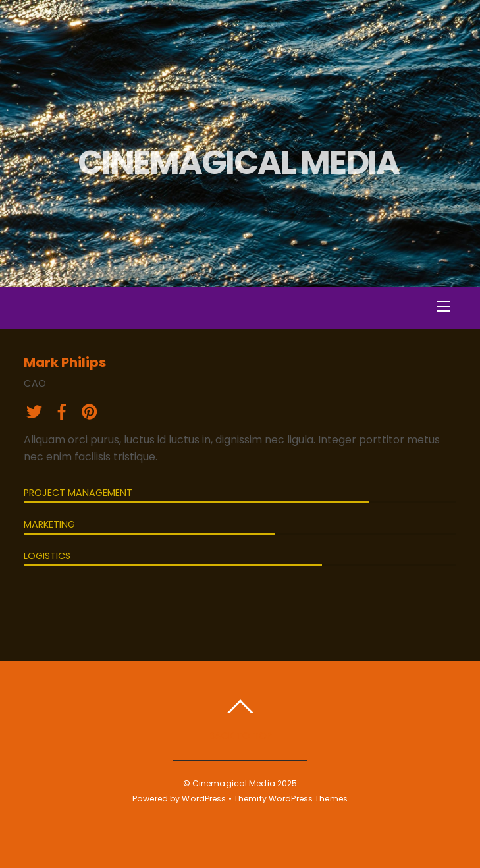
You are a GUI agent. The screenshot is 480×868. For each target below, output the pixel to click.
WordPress (204, 799)
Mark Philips (65, 362)
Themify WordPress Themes (291, 799)
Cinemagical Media (234, 783)
